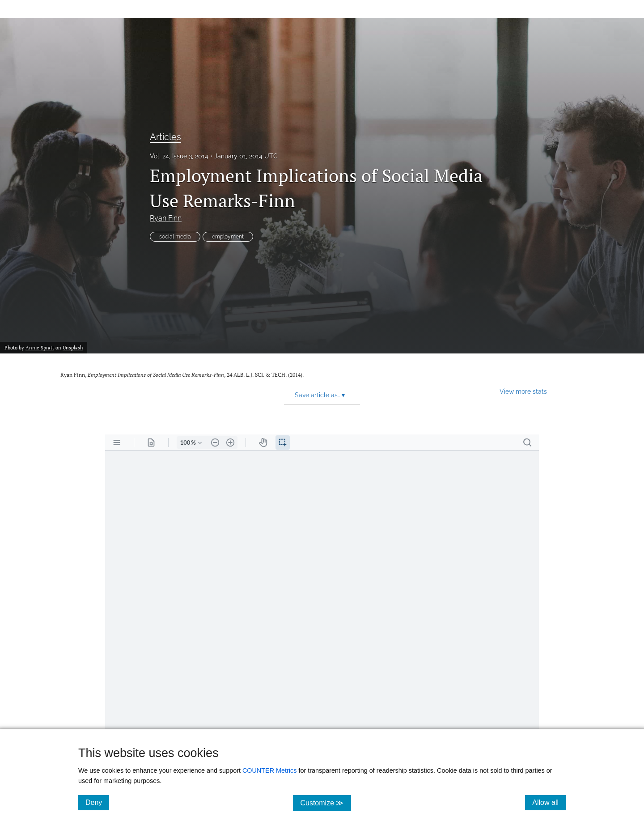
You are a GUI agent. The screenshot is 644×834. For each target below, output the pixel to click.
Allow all (549, 802)
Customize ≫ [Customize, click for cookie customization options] (325, 802)
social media (175, 237)
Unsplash (73, 347)
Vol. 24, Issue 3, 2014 (179, 156)
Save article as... (320, 395)
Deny (97, 802)
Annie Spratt (40, 347)
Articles (165, 137)
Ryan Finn (166, 218)
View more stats (523, 391)
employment (228, 237)
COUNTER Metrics (270, 770)
